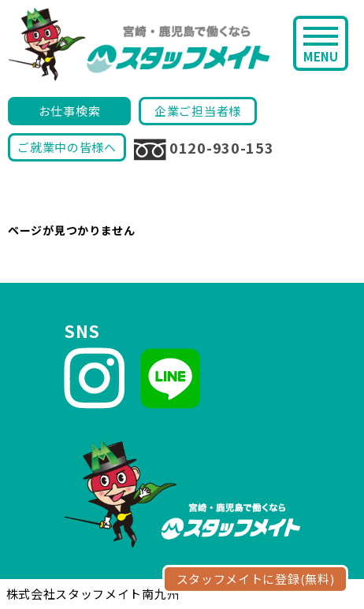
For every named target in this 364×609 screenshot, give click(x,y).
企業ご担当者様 (198, 111)
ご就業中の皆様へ (67, 147)
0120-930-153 (204, 149)
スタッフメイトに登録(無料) (256, 579)
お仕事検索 (70, 111)
